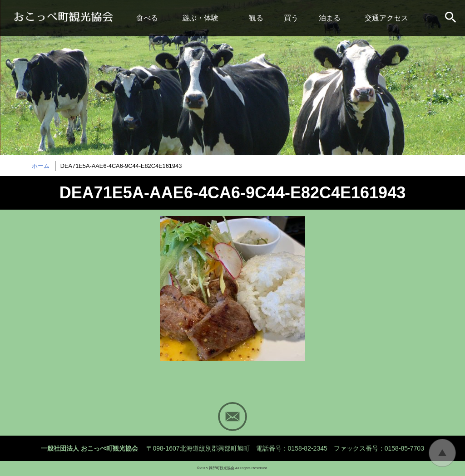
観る (256, 18)
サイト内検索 (451, 18)
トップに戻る (442, 453)
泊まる (330, 18)
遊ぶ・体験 (200, 18)
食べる (147, 18)
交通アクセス (386, 18)
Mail (232, 417)
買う (291, 18)
